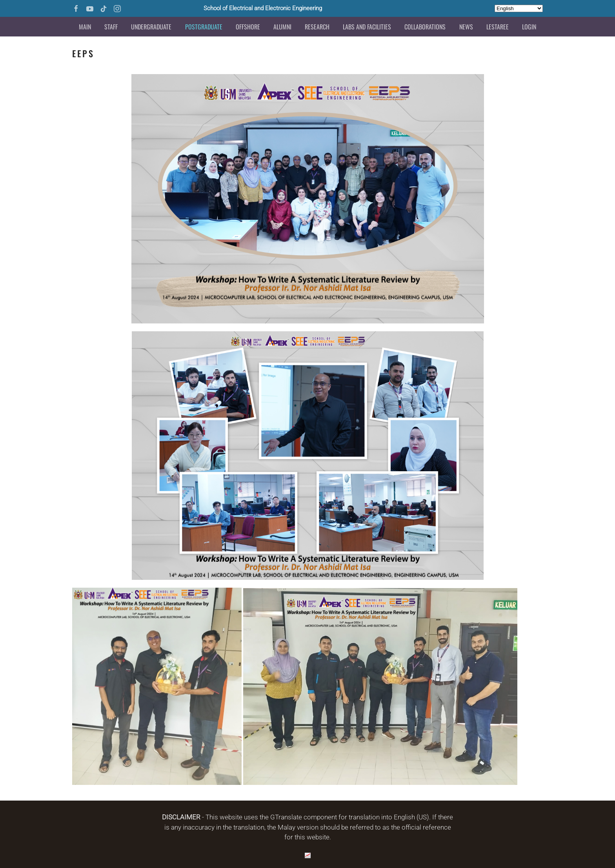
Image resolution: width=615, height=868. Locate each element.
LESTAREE (498, 27)
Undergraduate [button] (151, 27)
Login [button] (529, 27)
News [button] (466, 27)
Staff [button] (111, 27)
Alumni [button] (282, 27)
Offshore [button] (248, 27)
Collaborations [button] (425, 27)
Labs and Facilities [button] (367, 27)
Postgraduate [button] (204, 27)
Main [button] (85, 27)
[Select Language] (519, 8)
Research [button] (317, 27)
